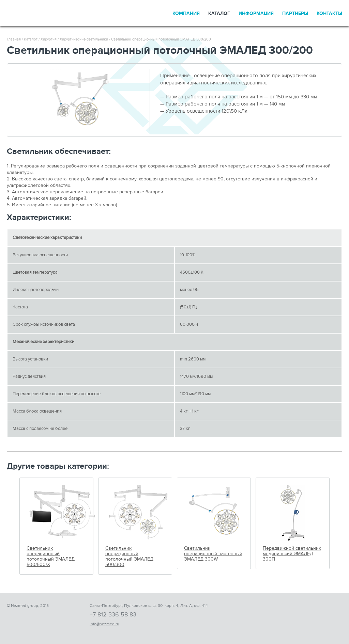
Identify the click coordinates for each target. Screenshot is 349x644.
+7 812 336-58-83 (113, 615)
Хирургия (49, 39)
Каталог (219, 13)
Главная (14, 39)
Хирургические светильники (84, 39)
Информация (256, 13)
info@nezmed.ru (104, 624)
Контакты (329, 13)
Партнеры (295, 13)
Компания (186, 13)
